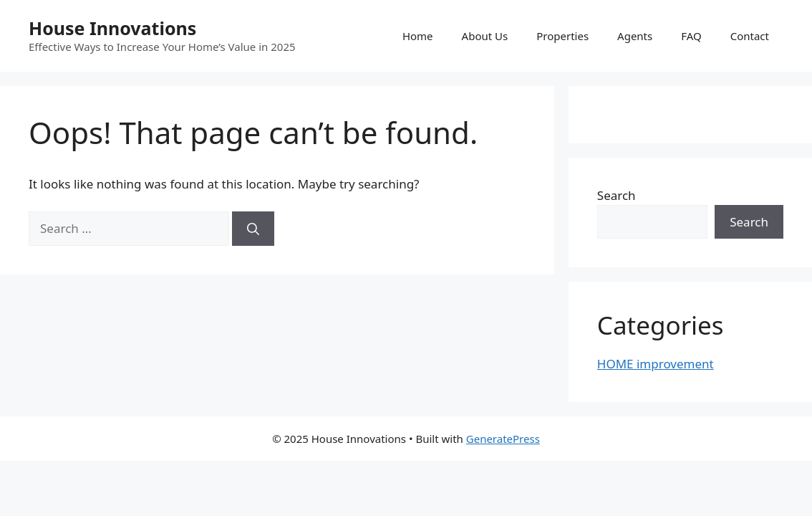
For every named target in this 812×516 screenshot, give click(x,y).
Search (617, 195)
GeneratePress (503, 439)
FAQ (691, 36)
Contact (750, 36)
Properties (562, 36)
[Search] (253, 229)
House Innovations (112, 28)
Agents (635, 36)
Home (418, 36)
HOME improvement (656, 364)
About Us (485, 36)
